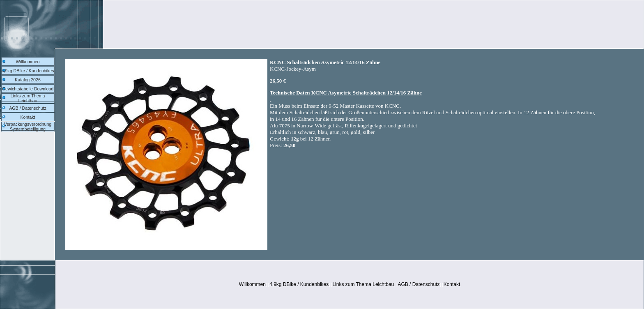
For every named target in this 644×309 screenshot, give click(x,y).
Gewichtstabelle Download (28, 89)
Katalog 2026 (28, 80)
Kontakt (28, 117)
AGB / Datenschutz (28, 108)
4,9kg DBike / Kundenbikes (28, 71)
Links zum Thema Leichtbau (28, 98)
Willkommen (28, 62)
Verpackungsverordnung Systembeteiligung (28, 127)
